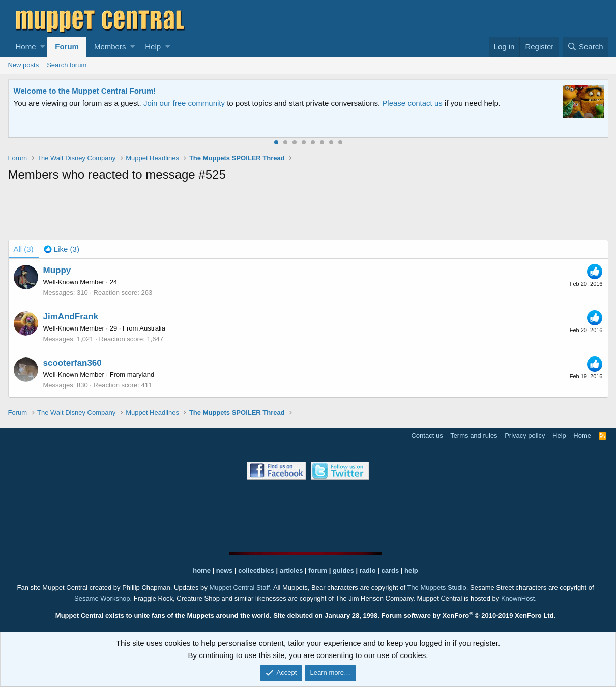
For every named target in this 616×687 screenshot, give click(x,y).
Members (110, 47)
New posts (24, 65)
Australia (152, 328)
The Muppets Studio (436, 588)
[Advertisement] (308, 213)
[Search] (585, 47)
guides (343, 570)
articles (292, 570)
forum (318, 570)
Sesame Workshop (102, 598)
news (225, 570)
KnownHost (518, 598)
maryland (141, 375)
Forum (67, 47)
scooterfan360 (72, 363)
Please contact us (412, 103)
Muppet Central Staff (239, 588)
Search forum (67, 65)
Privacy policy (525, 436)
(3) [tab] (24, 249)
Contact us (427, 436)
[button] (42, 47)
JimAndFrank (71, 317)
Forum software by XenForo (469, 616)
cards (390, 570)
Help (153, 47)
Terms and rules (474, 436)
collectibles (256, 570)
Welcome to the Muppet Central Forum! (85, 91)
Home (26, 47)
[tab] (62, 249)
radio (368, 570)
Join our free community (184, 103)
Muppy (57, 270)
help (411, 570)
